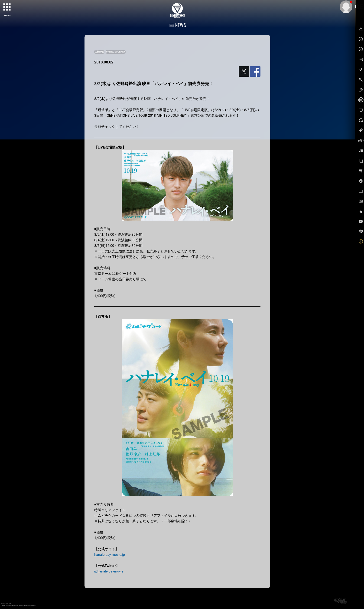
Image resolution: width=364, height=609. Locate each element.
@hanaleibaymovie (109, 571)
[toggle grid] (7, 7)
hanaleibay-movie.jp (110, 555)
